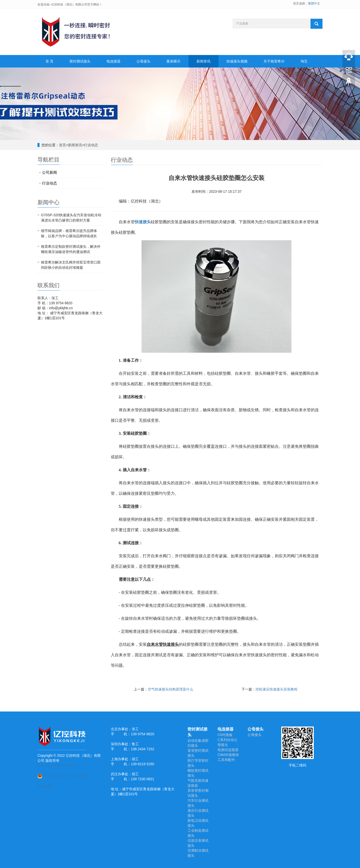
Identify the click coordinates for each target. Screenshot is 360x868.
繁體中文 (314, 3)
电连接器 (113, 61)
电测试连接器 (228, 750)
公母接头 (143, 61)
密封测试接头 (80, 61)
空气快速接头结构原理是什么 (170, 689)
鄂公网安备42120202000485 (62, 775)
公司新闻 (49, 172)
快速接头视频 (237, 61)
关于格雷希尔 (274, 61)
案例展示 (173, 61)
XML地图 (45, 786)
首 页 (49, 61)
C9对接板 (225, 735)
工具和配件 (226, 760)
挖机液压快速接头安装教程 (276, 689)
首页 (62, 145)
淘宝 (304, 61)
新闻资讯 (203, 61)
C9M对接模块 (228, 755)
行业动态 (91, 145)
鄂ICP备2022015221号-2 (57, 765)
